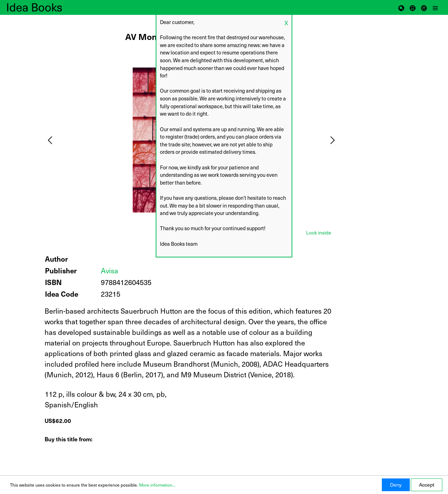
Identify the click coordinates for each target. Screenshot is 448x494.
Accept (427, 485)
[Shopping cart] (413, 7)
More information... (157, 485)
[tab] (319, 232)
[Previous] (50, 140)
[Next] (333, 140)
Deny (396, 485)
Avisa (110, 271)
